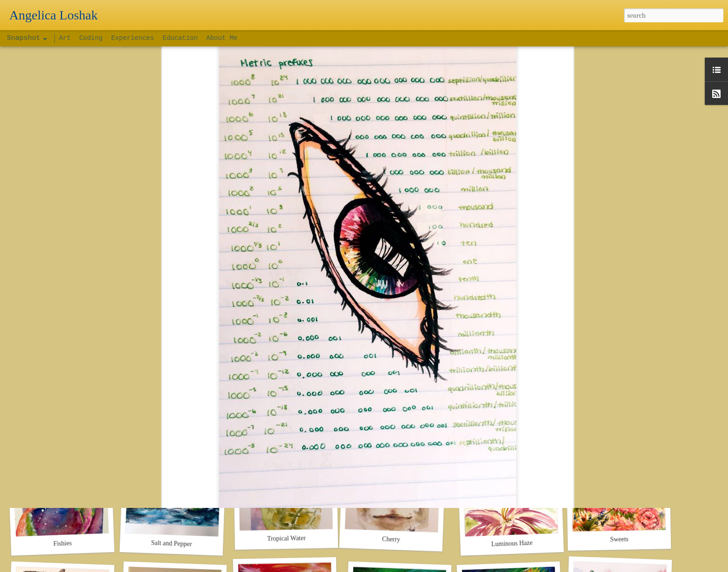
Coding (93, 38)
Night (62, 417)
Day (171, 417)
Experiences (132, 38)
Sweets (619, 539)
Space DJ (284, 412)
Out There (512, 417)
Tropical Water (286, 538)
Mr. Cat (396, 413)
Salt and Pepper (171, 543)
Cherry (391, 539)
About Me (222, 38)
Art (67, 38)
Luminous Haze (512, 543)
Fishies (63, 543)
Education (180, 38)
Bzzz (619, 412)
